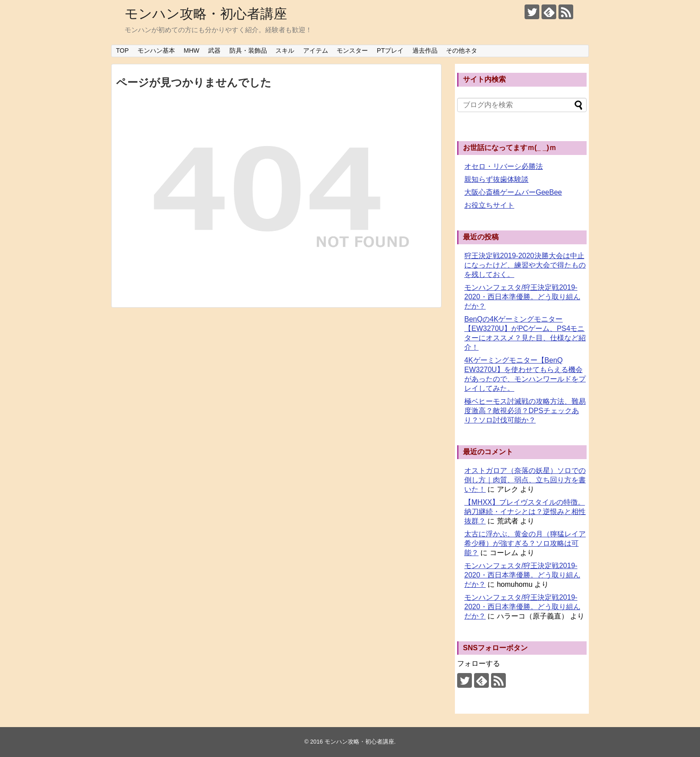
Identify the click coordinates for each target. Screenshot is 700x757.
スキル (285, 50)
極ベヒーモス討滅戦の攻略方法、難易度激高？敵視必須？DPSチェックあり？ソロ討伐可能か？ (525, 411)
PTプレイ (390, 50)
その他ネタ (462, 50)
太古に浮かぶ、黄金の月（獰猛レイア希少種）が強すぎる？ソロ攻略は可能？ (525, 543)
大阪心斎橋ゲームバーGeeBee (513, 192)
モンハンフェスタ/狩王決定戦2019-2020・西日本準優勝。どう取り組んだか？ (522, 297)
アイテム (316, 50)
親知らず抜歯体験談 (496, 179)
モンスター (352, 50)
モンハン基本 (156, 50)
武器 (214, 50)
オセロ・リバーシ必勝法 (504, 166)
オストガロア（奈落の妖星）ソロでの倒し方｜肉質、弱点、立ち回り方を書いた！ (525, 480)
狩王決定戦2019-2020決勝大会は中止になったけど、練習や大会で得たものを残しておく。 (525, 265)
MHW (192, 50)
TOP (123, 50)
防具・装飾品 (248, 50)
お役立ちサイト (489, 205)
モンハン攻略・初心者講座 (206, 14)
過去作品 (425, 50)
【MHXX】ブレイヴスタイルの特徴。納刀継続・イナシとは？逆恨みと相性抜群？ (525, 512)
